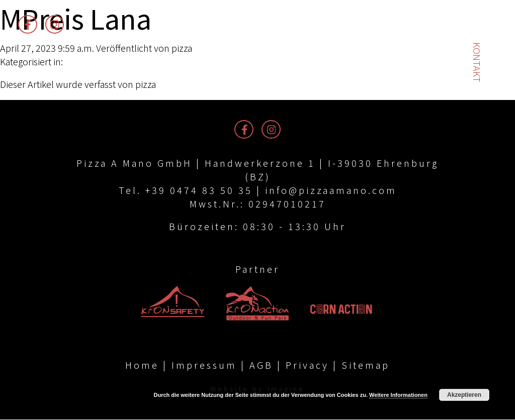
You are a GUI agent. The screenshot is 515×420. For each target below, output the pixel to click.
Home (142, 365)
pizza (182, 48)
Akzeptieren (464, 395)
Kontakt (477, 62)
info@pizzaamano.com (331, 190)
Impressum (204, 365)
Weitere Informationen (398, 395)
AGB (261, 365)
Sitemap (366, 365)
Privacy (307, 365)
